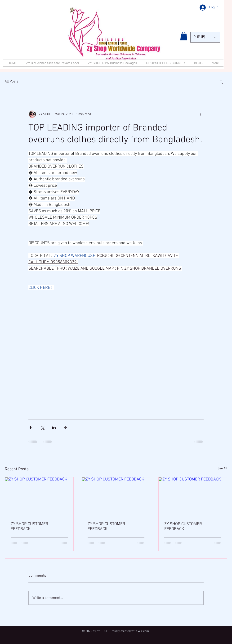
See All (222, 469)
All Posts (11, 82)
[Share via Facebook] (31, 427)
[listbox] (205, 37)
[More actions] (201, 114)
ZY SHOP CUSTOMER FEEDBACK (29, 527)
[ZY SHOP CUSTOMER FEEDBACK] (39, 497)
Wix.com (143, 631)
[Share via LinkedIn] (54, 427)
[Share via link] (65, 427)
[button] (184, 36)
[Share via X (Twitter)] (42, 427)
